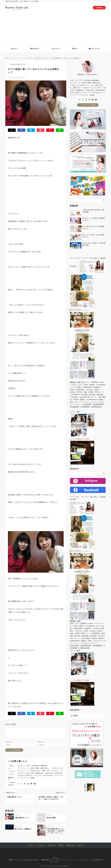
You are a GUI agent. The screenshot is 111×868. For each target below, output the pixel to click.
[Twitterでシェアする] (12, 130)
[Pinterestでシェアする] (50, 130)
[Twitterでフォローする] (30, 845)
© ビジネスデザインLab (49, 866)
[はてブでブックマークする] (31, 130)
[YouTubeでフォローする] (71, 845)
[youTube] (96, 100)
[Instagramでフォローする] (52, 845)
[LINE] (93, 100)
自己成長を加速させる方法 (18, 64)
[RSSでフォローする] (81, 845)
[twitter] (83, 100)
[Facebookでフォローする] (40, 845)
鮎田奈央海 (50, 586)
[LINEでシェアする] (60, 130)
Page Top (55, 857)
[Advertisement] (55, 29)
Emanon (67, 866)
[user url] (80, 100)
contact (99, 8)
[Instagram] (89, 100)
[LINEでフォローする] (61, 845)
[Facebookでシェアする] (21, 130)
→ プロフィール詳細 (88, 105)
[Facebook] (86, 100)
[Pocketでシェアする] (41, 130)
